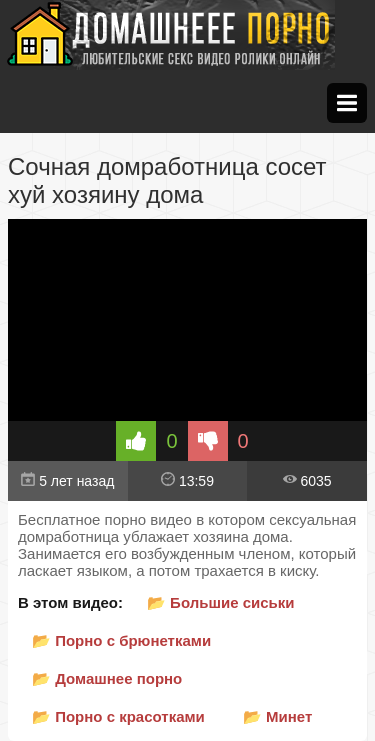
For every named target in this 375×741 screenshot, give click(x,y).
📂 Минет (277, 716)
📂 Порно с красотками (118, 716)
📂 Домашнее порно (107, 678)
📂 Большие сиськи (221, 602)
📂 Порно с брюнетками (121, 640)
